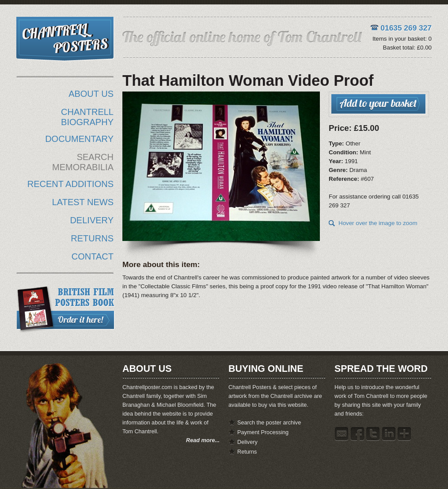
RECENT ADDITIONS (70, 184)
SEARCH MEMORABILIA (83, 162)
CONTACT (93, 256)
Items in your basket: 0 (402, 39)
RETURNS (92, 238)
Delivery (247, 442)
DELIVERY (92, 220)
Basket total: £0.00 (407, 48)
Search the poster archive (269, 423)
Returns (247, 452)
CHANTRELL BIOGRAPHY (87, 117)
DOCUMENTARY (79, 139)
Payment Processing (263, 432)
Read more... (203, 440)
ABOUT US (91, 94)
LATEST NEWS (83, 202)
